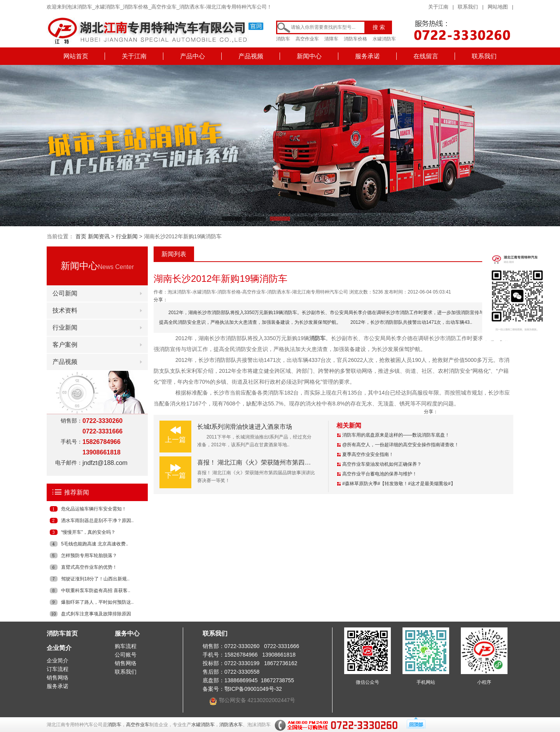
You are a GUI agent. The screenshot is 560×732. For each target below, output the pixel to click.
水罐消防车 (384, 39)
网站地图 (498, 7)
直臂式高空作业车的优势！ (89, 567)
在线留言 (426, 56)
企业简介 (59, 648)
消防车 (283, 39)
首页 (81, 236)
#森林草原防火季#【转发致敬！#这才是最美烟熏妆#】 (399, 484)
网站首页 (76, 56)
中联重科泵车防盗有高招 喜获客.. (96, 590)
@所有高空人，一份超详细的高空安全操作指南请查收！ (401, 445)
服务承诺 (367, 56)
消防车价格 (355, 39)
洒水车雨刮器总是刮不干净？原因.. (97, 521)
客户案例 (65, 345)
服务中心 (127, 633)
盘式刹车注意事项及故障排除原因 (96, 614)
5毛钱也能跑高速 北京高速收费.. (95, 544)
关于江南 (438, 7)
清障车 (331, 39)
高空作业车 (307, 39)
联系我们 (468, 7)
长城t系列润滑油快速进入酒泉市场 (245, 427)
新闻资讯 (99, 236)
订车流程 (58, 669)
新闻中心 (309, 56)
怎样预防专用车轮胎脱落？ (89, 556)
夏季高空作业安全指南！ (368, 454)
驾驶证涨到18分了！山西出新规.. (95, 579)
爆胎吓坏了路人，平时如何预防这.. (97, 602)
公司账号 (126, 655)
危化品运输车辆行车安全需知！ (94, 509)
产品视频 (251, 56)
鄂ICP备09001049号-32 (253, 689)
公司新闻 (65, 293)
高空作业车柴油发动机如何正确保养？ (382, 464)
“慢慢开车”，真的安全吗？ (88, 532)
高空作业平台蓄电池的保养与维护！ (380, 474)
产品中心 (192, 56)
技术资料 (65, 310)
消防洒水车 (231, 725)
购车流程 (126, 646)
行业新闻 (127, 236)
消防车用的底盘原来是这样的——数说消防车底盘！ (396, 435)
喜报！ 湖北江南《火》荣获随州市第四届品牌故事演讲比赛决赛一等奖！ (297, 462)
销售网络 (58, 678)
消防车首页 (62, 633)
